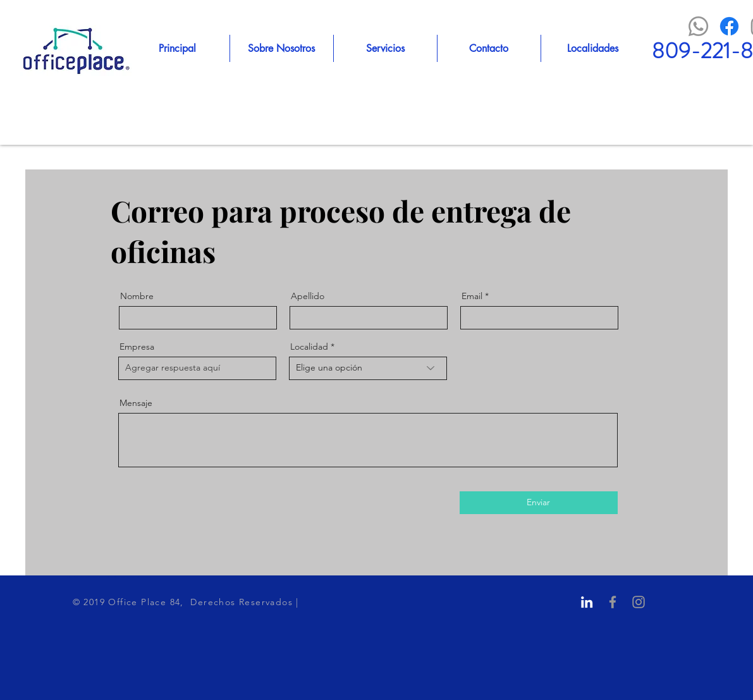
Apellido (308, 296)
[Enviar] (539, 503)
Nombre (137, 296)
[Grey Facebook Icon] (613, 602)
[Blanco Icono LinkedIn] (587, 602)
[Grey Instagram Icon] (639, 602)
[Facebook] (729, 26)
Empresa (137, 347)
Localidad (309, 347)
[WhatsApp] (698, 26)
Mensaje (136, 403)
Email (472, 296)
